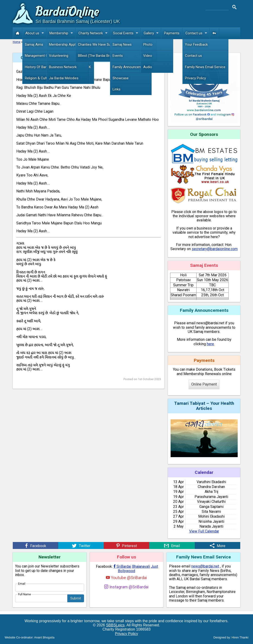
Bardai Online (67, 12)
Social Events (127, 33)
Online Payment (204, 384)
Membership (62, 33)
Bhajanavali (141, 566)
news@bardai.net (205, 566)
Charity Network (94, 33)
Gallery (152, 33)
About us (36, 33)
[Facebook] (36, 545)
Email (22, 584)
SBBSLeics (115, 625)
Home (17, 42)
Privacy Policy (126, 634)
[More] (217, 545)
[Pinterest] (126, 545)
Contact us (197, 33)
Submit (76, 598)
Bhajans (29, 42)
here (210, 344)
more (154, 49)
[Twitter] (81, 545)
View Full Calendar (204, 531)
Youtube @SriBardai (126, 578)
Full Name (24, 594)
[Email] (172, 545)
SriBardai (122, 566)
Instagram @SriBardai (126, 587)
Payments (172, 33)
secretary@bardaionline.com (215, 249)
